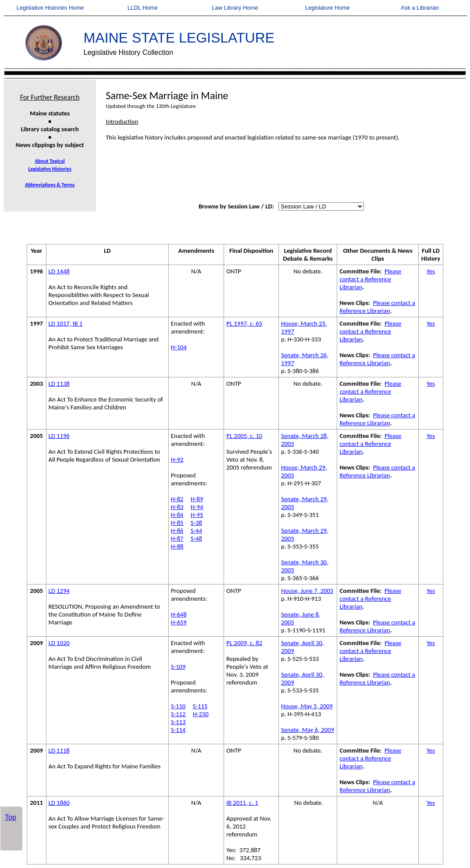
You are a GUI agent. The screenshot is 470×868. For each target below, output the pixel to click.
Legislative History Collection (129, 52)
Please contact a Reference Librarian (370, 279)
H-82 (177, 499)
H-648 (179, 614)
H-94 (197, 507)
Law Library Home (235, 8)
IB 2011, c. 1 (242, 803)
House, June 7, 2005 (307, 591)
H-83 (177, 507)
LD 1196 (59, 436)
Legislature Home (328, 8)
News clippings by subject (50, 145)
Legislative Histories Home (50, 8)
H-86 (177, 531)
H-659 (179, 622)
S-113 (178, 722)
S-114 (178, 730)
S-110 (178, 706)
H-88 (177, 546)
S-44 (196, 531)
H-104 (179, 347)
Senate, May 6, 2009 (308, 730)
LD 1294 (59, 591)
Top (11, 817)
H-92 (177, 459)
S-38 (196, 523)
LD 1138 (59, 384)
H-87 (177, 538)
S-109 (178, 667)
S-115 (200, 706)
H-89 (197, 499)
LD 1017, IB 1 (66, 323)
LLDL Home (143, 8)
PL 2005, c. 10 (244, 436)
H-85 (177, 523)
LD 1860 (59, 803)
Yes (431, 271)
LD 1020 (59, 643)
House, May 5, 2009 (307, 706)
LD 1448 (59, 271)
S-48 (196, 538)
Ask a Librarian (420, 8)
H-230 (201, 714)
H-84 (177, 515)
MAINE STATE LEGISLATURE (179, 38)
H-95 (197, 515)
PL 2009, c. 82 (244, 643)
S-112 (178, 714)
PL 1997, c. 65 (244, 323)
